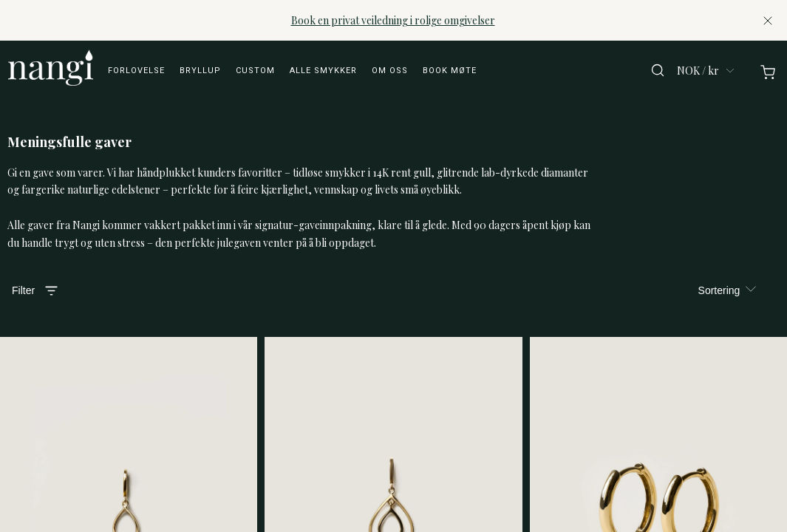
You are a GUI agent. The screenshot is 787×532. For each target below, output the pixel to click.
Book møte (450, 71)
